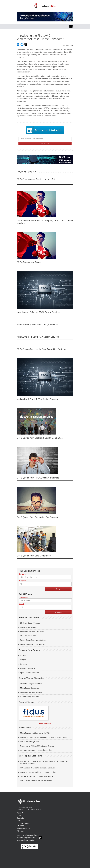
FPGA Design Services (29, 627)
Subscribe (20, 818)
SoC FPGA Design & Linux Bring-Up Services (37, 776)
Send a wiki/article (23, 828)
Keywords (23, 574)
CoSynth (23, 660)
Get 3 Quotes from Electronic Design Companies (40, 438)
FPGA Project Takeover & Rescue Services (36, 781)
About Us (20, 813)
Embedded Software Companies (32, 632)
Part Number (24, 597)
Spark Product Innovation (29, 673)
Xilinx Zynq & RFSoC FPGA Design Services (38, 337)
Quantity (22, 604)
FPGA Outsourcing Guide (29, 262)
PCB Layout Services (28, 636)
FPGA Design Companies (30, 688)
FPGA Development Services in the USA (36, 179)
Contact (20, 815)
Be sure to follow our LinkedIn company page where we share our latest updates (29, 838)
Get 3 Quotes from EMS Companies (34, 556)
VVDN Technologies (28, 668)
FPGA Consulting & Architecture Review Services (38, 772)
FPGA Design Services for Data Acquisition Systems (41, 349)
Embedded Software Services (31, 692)
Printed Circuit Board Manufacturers (33, 640)
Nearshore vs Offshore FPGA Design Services (39, 312)
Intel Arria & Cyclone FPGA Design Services (37, 325)
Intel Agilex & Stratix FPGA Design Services (37, 399)
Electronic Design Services (30, 623)
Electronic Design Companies (31, 684)
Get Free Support (23, 823)
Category (22, 581)
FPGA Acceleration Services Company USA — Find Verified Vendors (45, 222)
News (19, 821)
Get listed (20, 826)
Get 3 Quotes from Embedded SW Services (37, 517)
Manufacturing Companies (30, 697)
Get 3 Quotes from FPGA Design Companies (38, 478)
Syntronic (24, 664)
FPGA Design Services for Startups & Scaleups (37, 768)
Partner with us (29, 847)
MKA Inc (23, 655)
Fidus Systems (45, 723)
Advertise (20, 831)
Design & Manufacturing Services (32, 644)
